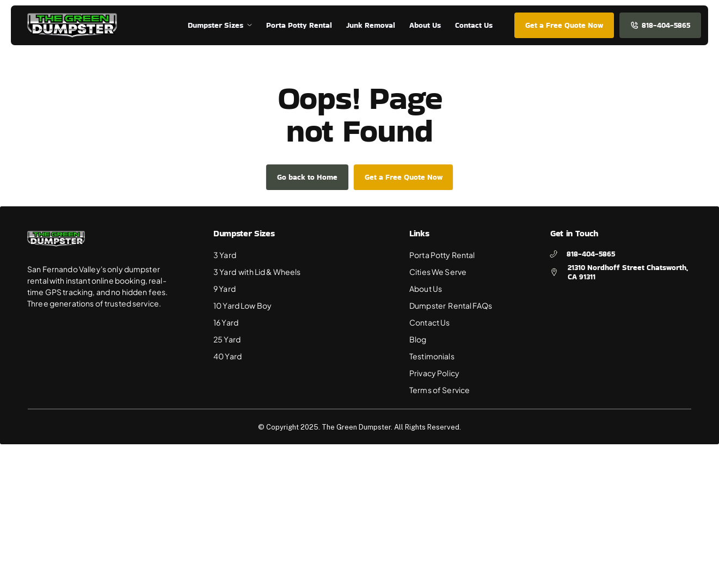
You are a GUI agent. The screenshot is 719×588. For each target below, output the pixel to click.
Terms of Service (440, 390)
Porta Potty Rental (442, 255)
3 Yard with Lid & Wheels (257, 272)
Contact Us (429, 322)
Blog (418, 339)
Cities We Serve (438, 272)
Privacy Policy (434, 373)
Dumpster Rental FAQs (451, 305)
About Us (426, 289)
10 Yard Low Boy (242, 305)
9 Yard (225, 289)
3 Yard (225, 255)
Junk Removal (371, 25)
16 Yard (226, 322)
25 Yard (227, 339)
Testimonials (432, 356)
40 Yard (228, 356)
